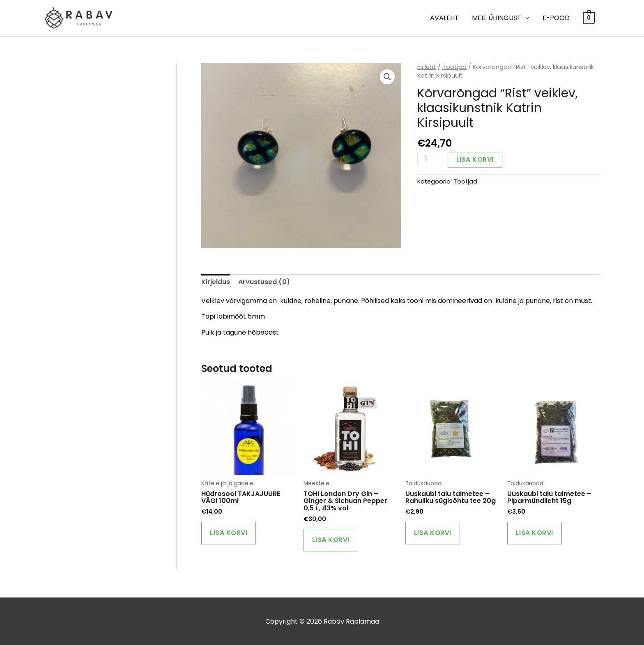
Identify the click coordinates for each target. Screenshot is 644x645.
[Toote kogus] (429, 159)
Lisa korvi (475, 160)
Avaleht (444, 18)
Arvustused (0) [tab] (264, 282)
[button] (387, 77)
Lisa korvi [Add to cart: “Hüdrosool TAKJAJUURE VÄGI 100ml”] (229, 533)
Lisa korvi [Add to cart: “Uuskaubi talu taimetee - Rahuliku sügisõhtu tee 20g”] (433, 533)
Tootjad (454, 67)
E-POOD (556, 18)
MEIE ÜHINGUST (497, 18)
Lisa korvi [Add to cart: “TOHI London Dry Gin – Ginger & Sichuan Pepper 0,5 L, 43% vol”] (331, 540)
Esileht (427, 67)
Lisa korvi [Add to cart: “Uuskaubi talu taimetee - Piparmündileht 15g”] (535, 533)
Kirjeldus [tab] (216, 282)
